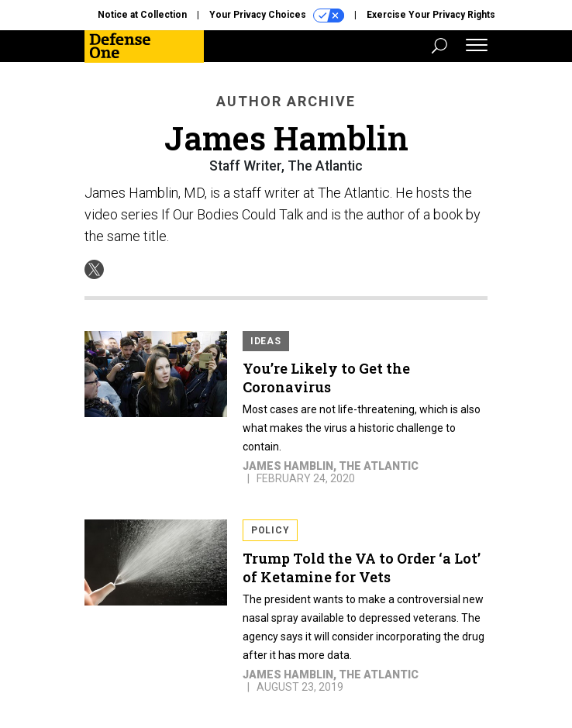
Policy (270, 530)
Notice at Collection (142, 15)
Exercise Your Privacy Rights (431, 15)
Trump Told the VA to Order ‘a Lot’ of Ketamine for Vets (362, 568)
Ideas (266, 341)
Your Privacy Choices (277, 16)
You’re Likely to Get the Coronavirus (326, 378)
